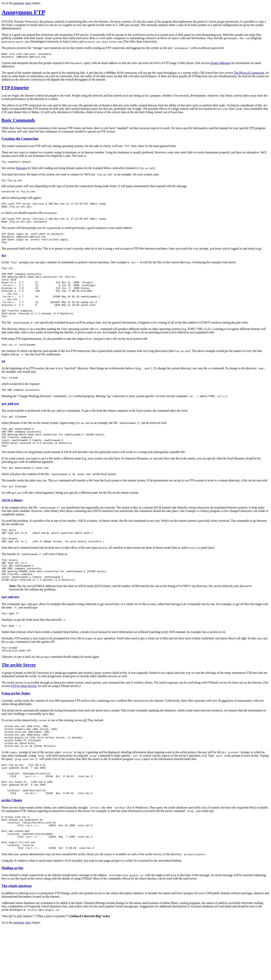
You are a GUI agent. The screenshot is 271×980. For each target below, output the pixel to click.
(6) (85, 755)
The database (17, 939)
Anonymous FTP (23, 12)
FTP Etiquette (15, 89)
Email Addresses (221, 64)
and (10, 423)
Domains (21, 170)
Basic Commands (18, 121)
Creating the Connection (20, 140)
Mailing (12, 921)
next (28, 3)
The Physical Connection (249, 74)
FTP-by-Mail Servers (24, 721)
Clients (12, 846)
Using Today (16, 728)
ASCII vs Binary (12, 526)
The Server (19, 700)
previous (19, 3)
